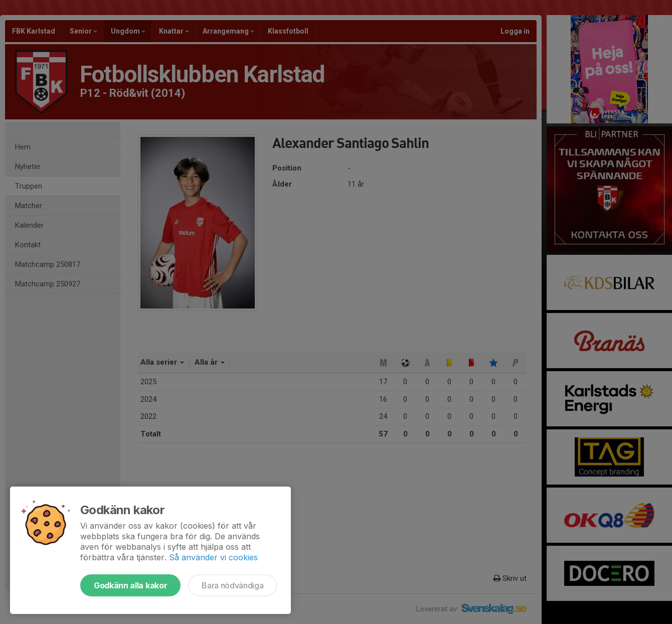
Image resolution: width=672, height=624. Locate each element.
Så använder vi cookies (213, 557)
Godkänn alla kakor (130, 585)
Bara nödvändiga (232, 585)
